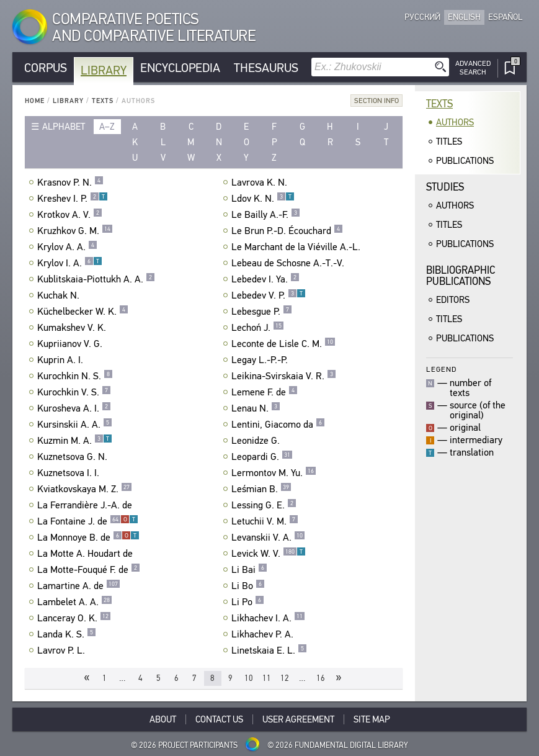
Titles (449, 142)
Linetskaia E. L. (269, 650)
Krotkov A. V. (70, 215)
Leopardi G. (262, 457)
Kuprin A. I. (62, 360)
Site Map (372, 719)
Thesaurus (266, 68)
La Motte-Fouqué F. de (89, 570)
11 (267, 678)
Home (35, 101)
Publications (465, 161)
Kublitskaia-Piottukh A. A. (96, 279)
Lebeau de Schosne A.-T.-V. (289, 263)
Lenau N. (256, 408)
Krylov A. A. (67, 247)
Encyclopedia (180, 68)
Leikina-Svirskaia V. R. (284, 376)
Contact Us (219, 719)
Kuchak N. (60, 295)
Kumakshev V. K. (73, 328)
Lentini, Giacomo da (278, 425)
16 (321, 678)
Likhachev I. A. (268, 618)
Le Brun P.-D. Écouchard (287, 231)
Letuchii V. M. (265, 521)
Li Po (248, 602)
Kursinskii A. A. (75, 425)
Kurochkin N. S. (75, 376)
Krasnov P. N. (70, 182)
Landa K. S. (67, 634)
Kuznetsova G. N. (74, 457)
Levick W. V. (269, 554)
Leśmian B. (261, 489)
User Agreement (298, 719)
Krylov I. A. (70, 263)
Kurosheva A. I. (74, 408)
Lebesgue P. (262, 312)
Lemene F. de (265, 392)
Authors (455, 122)
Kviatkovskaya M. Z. (85, 489)
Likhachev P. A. (264, 634)
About (163, 719)
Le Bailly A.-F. (266, 215)
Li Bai (249, 570)
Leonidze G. (257, 441)
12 (285, 678)
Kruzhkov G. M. (75, 231)
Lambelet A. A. (75, 602)
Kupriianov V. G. (71, 344)
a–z (107, 127)
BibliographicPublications (461, 276)
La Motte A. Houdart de (87, 554)
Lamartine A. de (79, 586)
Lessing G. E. (264, 505)
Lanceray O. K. (74, 618)
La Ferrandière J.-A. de (86, 505)
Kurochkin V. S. (74, 392)
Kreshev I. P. (73, 199)
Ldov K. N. (263, 199)
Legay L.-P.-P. (261, 360)
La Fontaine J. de (88, 521)
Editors (453, 300)
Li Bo (248, 586)
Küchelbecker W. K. (83, 312)
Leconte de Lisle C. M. (283, 344)
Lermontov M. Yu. (274, 473)
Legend (441, 369)
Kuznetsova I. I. (70, 473)
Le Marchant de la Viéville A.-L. (297, 247)
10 (249, 678)
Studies (445, 187)
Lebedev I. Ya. (265, 279)
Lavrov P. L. (63, 650)
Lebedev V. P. (269, 295)
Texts (103, 101)
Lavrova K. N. (261, 182)
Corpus (46, 68)
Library (104, 70)
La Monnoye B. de (88, 538)
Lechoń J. (258, 328)
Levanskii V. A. (268, 538)
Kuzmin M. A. (75, 441)
